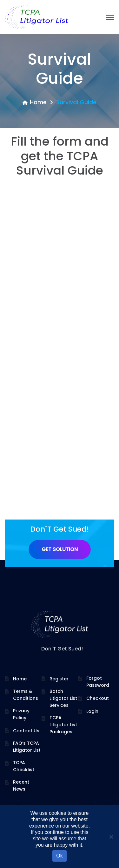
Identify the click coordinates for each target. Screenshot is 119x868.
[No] (111, 837)
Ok (59, 856)
